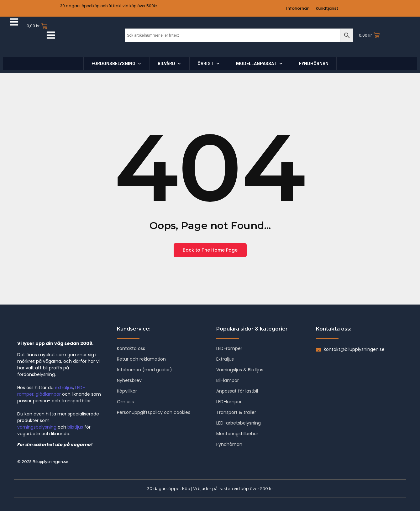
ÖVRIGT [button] (209, 64)
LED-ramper (229, 348)
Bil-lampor (228, 380)
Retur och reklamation (141, 359)
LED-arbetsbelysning (239, 423)
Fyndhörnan (229, 444)
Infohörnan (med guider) (144, 370)
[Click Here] (14, 23)
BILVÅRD (170, 64)
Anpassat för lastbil (237, 391)
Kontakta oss (131, 348)
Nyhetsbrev (129, 380)
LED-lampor (229, 402)
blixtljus (75, 427)
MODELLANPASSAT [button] (260, 64)
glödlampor (48, 394)
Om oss (125, 402)
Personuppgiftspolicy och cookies (154, 412)
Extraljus (225, 359)
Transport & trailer (236, 412)
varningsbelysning (37, 427)
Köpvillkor (127, 391)
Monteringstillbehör (237, 434)
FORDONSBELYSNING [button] (117, 64)
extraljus (64, 388)
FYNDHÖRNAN (314, 64)
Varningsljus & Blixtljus (240, 370)
